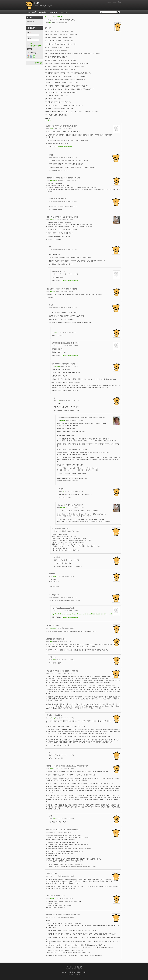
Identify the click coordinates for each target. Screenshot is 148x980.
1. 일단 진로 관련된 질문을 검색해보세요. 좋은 (62, 126)
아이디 (29, 33)
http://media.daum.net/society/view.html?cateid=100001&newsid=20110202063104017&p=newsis (82, 614)
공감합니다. (53, 574)
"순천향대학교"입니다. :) (60, 271)
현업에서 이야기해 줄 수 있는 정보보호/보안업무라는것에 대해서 (67, 766)
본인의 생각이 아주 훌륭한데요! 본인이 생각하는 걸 (63, 178)
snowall (52, 129)
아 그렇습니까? (54, 595)
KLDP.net (64, 12)
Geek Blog (43, 12)
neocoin (52, 219)
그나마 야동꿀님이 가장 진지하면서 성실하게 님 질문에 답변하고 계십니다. (81, 417)
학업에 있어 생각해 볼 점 (54, 715)
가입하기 (31, 43)
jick (51, 642)
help (120, 2)
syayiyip (52, 898)
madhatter (53, 628)
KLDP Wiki (54, 12)
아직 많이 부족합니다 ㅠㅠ (57, 199)
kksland (63, 420)
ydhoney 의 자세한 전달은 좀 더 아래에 (70, 505)
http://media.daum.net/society (64, 608)
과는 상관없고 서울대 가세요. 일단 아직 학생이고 (62, 289)
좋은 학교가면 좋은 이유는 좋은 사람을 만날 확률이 (63, 830)
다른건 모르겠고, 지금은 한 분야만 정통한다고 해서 (63, 914)
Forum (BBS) (31, 12)
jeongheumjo (54, 180)
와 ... (51, 752)
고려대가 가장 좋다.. (53, 625)
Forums (50, 17)
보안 (50, 816)
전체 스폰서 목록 (66, 972)
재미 (54, 17)
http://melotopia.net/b (65, 147)
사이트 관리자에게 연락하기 (79, 972)
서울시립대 (79, 967)
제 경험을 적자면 (52, 873)
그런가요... (53, 657)
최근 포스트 (31, 21)
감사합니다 (58, 557)
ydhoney (52, 291)
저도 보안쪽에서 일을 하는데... (56, 896)
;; (52, 330)
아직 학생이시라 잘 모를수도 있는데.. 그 (65, 364)
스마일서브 (79, 969)
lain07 (54, 576)
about (109, 2)
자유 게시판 (60, 17)
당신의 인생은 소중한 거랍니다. (62, 528)
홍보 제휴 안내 (38, 63)
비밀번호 (30, 38)
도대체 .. (62, 489)
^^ (50, 247)
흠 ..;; (51, 305)
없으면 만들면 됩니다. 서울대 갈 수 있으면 (65, 343)
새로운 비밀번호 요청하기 (35, 46)
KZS (50, 23)
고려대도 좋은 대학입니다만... (56, 639)
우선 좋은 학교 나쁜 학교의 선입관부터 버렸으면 (62, 671)
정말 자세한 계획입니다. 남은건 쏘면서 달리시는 (62, 217)
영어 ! (51, 155)
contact (115, 2)
